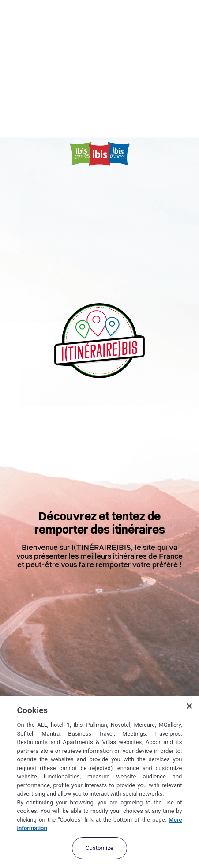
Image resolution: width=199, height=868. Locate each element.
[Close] (189, 706)
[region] (99, 782)
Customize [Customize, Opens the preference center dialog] (99, 848)
